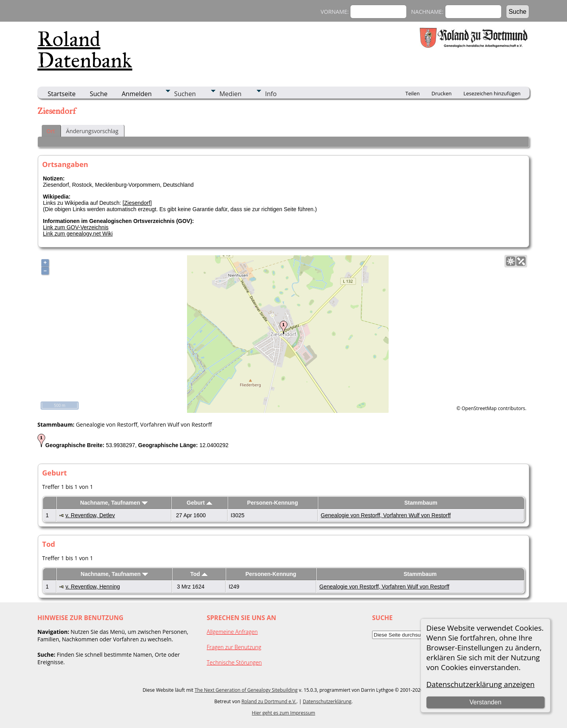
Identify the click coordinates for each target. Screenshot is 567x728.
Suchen (185, 94)
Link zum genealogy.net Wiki (78, 234)
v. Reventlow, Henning (93, 587)
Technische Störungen (234, 662)
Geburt (199, 503)
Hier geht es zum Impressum (284, 713)
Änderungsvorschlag (92, 131)
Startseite (62, 94)
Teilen (413, 93)
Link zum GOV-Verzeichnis (76, 227)
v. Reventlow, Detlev (90, 515)
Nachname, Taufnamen (114, 503)
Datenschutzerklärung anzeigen (481, 684)
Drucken (442, 93)
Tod (199, 574)
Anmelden (137, 94)
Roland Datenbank (85, 50)
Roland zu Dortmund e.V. (269, 701)
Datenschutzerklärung (327, 701)
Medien (230, 94)
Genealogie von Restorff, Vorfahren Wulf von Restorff (386, 515)
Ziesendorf (137, 203)
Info (271, 94)
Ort (51, 131)
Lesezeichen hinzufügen (492, 93)
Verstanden (485, 702)
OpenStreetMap (479, 408)
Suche (99, 94)
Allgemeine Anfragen (232, 632)
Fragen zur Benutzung (234, 647)
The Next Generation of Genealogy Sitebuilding (246, 690)
